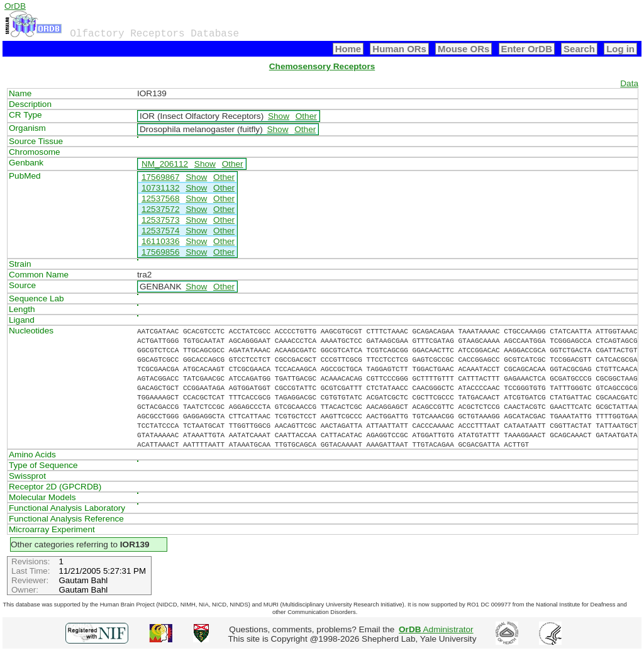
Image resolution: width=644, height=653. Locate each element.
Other (306, 116)
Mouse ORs (464, 49)
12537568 (160, 198)
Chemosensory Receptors (322, 66)
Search (579, 49)
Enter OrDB (527, 49)
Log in (620, 49)
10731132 (160, 188)
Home (348, 49)
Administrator (436, 629)
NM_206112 (165, 164)
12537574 (160, 231)
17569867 (160, 177)
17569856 (160, 252)
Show (279, 116)
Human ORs (399, 49)
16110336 (160, 241)
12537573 (160, 220)
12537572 (160, 209)
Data (629, 83)
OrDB (15, 6)
